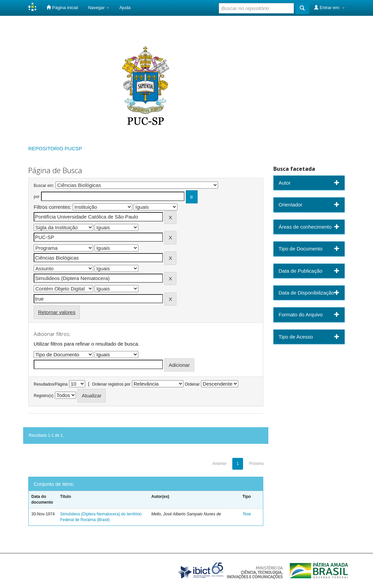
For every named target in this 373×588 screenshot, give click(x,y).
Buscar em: (44, 186)
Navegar (99, 8)
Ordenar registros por (111, 384)
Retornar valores (57, 312)
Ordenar (192, 384)
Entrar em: (329, 7)
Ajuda (125, 8)
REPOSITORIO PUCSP (55, 148)
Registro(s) (44, 396)
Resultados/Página (51, 384)
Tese (247, 514)
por (37, 197)
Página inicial (62, 7)
